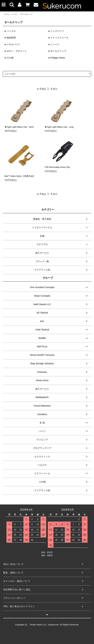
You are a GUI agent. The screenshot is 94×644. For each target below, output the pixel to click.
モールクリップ (27, 14)
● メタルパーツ (12, 44)
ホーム (7, 14)
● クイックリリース (58, 38)
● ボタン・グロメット (16, 51)
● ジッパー (54, 44)
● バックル (10, 31)
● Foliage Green (57, 58)
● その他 (9, 58)
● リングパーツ (56, 31)
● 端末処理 (10, 38)
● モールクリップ (57, 51)
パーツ (15, 14)
